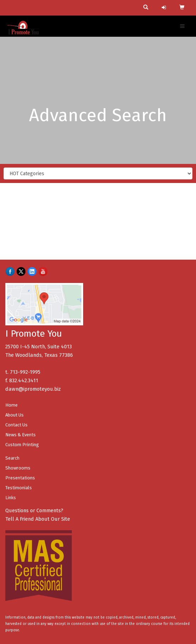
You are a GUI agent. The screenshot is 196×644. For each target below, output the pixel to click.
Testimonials (19, 488)
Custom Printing (22, 445)
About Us (15, 415)
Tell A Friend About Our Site (38, 519)
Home (11, 405)
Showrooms (18, 468)
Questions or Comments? (34, 510)
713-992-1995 (25, 372)
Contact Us (16, 425)
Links (11, 498)
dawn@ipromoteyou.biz (33, 389)
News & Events (21, 435)
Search (12, 458)
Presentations (20, 478)
